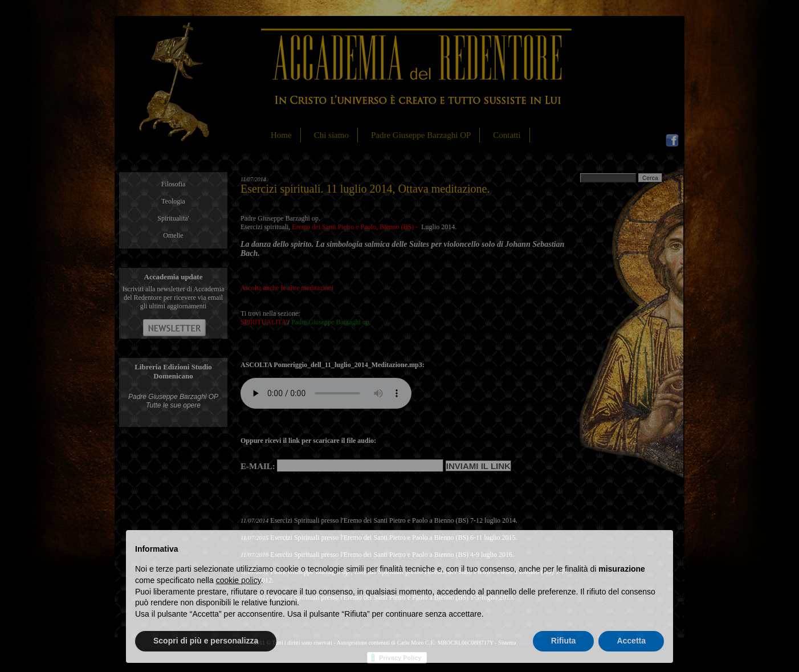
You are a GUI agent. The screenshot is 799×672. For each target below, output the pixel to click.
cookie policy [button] (239, 580)
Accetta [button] (631, 641)
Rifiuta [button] (564, 641)
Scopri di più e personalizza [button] (206, 641)
